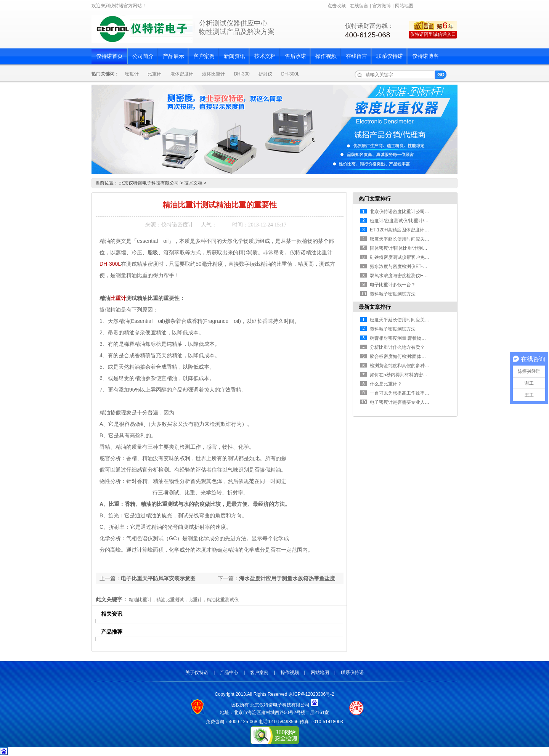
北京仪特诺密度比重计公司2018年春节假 (412, 212)
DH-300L (290, 74)
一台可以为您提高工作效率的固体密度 (409, 393)
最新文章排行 (375, 307)
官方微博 (382, 6)
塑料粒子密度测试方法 (393, 294)
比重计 (154, 74)
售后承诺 (295, 56)
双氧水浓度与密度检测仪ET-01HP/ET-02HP (414, 276)
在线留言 (359, 6)
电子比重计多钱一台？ (393, 285)
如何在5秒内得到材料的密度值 (401, 375)
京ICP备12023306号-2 (311, 694)
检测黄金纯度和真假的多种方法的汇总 (409, 366)
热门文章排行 (375, 199)
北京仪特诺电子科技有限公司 (149, 183)
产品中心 (229, 673)
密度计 (132, 74)
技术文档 (265, 56)
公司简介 (143, 56)
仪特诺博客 (425, 56)
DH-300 (242, 74)
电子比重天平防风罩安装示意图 (158, 578)
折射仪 (265, 74)
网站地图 (404, 6)
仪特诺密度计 (177, 225)
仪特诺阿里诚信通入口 (433, 34)
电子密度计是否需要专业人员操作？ (406, 402)
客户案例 (204, 56)
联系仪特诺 (390, 56)
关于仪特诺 (197, 673)
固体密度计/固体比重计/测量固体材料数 (410, 248)
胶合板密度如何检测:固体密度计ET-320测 (412, 356)
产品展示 (173, 56)
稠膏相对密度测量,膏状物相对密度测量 (409, 338)
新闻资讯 (234, 56)
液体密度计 (182, 74)
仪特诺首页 (109, 56)
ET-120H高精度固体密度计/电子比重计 (409, 230)
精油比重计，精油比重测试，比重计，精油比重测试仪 (184, 600)
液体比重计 (213, 74)
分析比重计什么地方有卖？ (397, 347)
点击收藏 (337, 6)
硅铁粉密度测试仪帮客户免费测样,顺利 (409, 257)
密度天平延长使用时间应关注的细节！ (409, 239)
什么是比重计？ (386, 384)
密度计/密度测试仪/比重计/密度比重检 (408, 221)
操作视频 (326, 56)
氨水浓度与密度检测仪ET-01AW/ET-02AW (413, 266)
